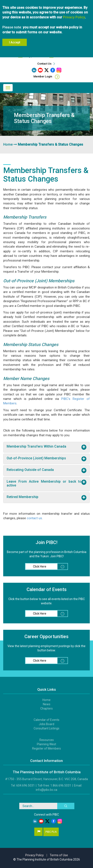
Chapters (46, 708)
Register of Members (46, 748)
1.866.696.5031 (61, 785)
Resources (47, 740)
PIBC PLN (51, 832)
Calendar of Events (46, 720)
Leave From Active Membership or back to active (44, 483)
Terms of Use (59, 855)
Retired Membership (22, 497)
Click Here (50, 566)
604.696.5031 (63, 56)
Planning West (46, 744)
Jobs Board (46, 724)
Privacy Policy (74, 14)
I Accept (15, 39)
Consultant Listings (46, 728)
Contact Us (47, 64)
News (47, 704)
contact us (34, 518)
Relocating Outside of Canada (30, 470)
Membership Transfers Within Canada (36, 447)
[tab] (46, 447)
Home (8, 144)
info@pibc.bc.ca (34, 56)
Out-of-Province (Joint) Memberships (36, 458)
